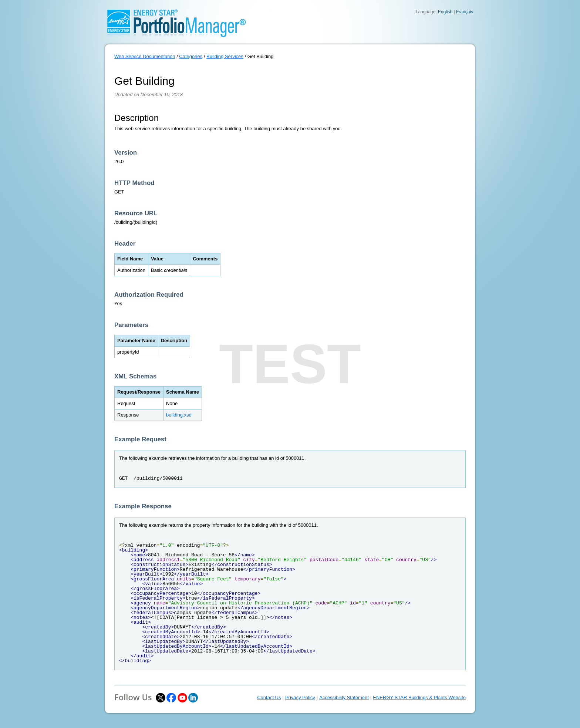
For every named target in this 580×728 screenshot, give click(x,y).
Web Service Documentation (145, 56)
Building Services (225, 56)
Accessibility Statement (344, 697)
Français (465, 12)
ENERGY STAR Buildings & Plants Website (419, 697)
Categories (191, 56)
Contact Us (269, 697)
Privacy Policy (300, 697)
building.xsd (179, 415)
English (445, 12)
